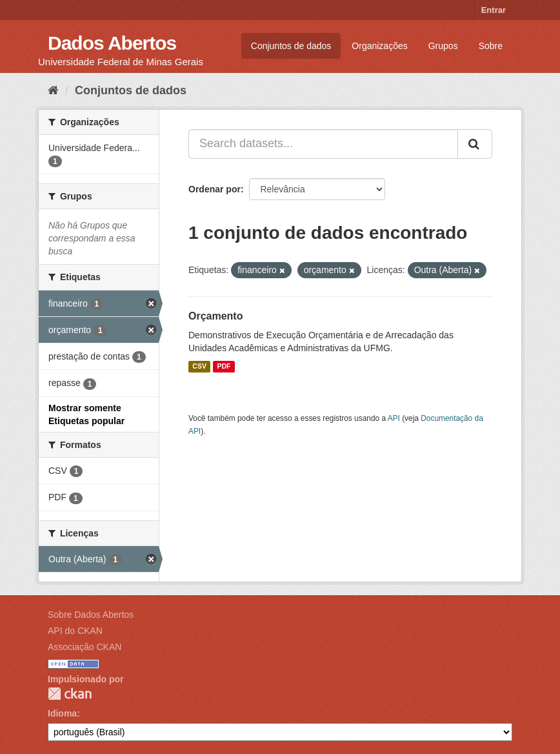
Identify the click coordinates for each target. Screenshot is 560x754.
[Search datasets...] (323, 144)
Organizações (379, 46)
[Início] (53, 90)
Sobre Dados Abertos (91, 615)
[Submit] (475, 144)
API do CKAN (75, 631)
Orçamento (215, 316)
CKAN (70, 694)
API (394, 418)
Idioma (62, 713)
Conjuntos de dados (291, 46)
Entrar (494, 10)
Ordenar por (215, 189)
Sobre (491, 46)
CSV (199, 367)
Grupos (443, 46)
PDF (224, 367)
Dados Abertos (112, 43)
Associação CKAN (85, 647)
